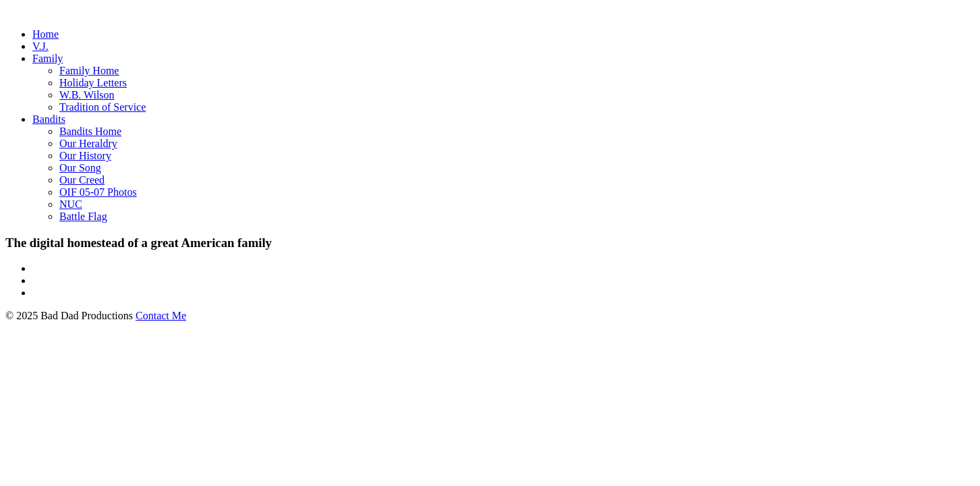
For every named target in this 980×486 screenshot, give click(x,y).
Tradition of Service (103, 107)
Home (46, 34)
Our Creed (82, 180)
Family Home (89, 71)
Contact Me (161, 316)
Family (48, 58)
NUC (71, 204)
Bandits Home (90, 131)
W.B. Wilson (87, 95)
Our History (85, 156)
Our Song (80, 168)
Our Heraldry (88, 143)
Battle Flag (83, 216)
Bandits (49, 119)
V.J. (40, 46)
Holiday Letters (93, 83)
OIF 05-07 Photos (98, 192)
